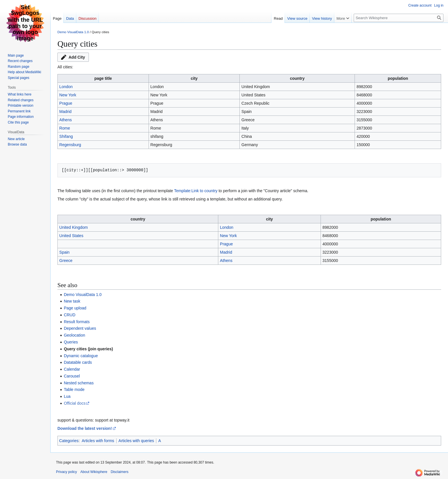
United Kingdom (74, 227)
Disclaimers (119, 472)
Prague (66, 103)
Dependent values (80, 328)
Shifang (66, 136)
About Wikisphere (94, 472)
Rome (65, 128)
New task (72, 301)
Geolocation (74, 335)
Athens (66, 120)
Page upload (75, 308)
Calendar (72, 369)
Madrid (66, 112)
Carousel (72, 376)
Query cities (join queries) (88, 349)
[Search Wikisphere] (399, 18)
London (66, 87)
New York (68, 95)
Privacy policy (66, 472)
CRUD (69, 315)
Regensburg (70, 145)
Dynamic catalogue (81, 356)
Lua (67, 396)
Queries (71, 342)
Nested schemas (79, 383)
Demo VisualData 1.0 (73, 32)
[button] (73, 57)
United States (71, 236)
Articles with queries (136, 441)
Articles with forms (98, 441)
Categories (69, 441)
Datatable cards (78, 362)
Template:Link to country (196, 191)
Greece (66, 261)
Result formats (77, 322)
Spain (65, 252)
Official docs (75, 403)
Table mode (74, 389)
